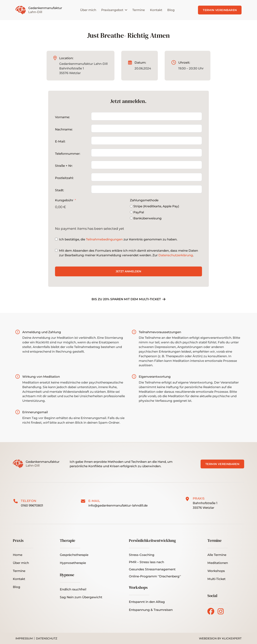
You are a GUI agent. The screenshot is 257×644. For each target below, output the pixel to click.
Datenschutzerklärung (176, 255)
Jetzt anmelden (128, 271)
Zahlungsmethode (144, 200)
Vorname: (62, 117)
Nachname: (64, 129)
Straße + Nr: (64, 166)
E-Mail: (60, 141)
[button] (216, 579)
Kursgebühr (64, 200)
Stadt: (59, 190)
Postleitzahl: (64, 178)
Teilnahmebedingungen (104, 239)
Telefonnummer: (68, 154)
